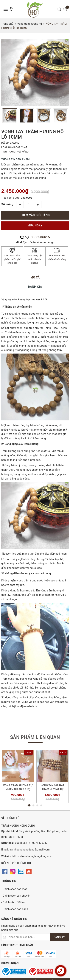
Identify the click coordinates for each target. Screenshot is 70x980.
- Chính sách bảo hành (15, 909)
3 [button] (37, 805)
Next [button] (64, 116)
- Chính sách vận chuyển (16, 896)
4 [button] (41, 805)
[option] (35, 72)
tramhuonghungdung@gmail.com (30, 850)
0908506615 (40, 237)
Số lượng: (8, 204)
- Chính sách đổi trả (13, 902)
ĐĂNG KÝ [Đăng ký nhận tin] (59, 937)
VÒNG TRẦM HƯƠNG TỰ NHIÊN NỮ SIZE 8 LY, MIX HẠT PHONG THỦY (18, 788)
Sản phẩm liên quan (35, 737)
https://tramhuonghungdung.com (32, 856)
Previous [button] (6, 116)
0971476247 (40, 843)
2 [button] (33, 805)
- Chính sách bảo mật (14, 889)
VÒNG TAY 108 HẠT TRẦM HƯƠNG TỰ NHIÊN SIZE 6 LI (53, 788)
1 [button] (29, 805)
